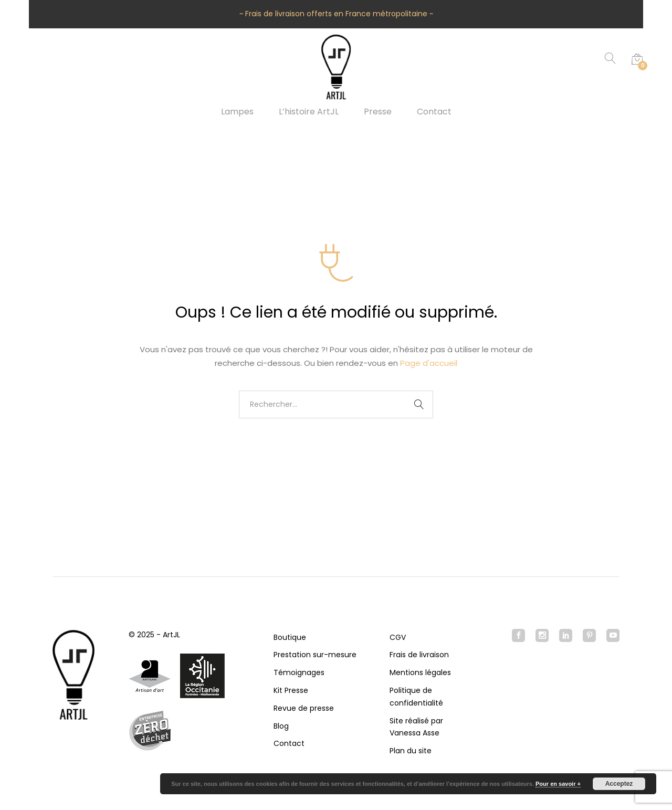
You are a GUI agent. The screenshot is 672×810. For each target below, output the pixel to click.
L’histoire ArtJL (309, 112)
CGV (398, 637)
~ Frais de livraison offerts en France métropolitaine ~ (336, 14)
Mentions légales (420, 672)
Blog (281, 726)
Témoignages (299, 672)
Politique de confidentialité (416, 697)
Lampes (237, 112)
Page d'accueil (429, 363)
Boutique (290, 637)
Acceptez (619, 784)
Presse (378, 112)
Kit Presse (291, 690)
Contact (434, 112)
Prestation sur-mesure (315, 655)
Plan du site (411, 751)
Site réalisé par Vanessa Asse (416, 727)
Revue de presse (304, 708)
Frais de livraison (419, 655)
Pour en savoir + (558, 784)
